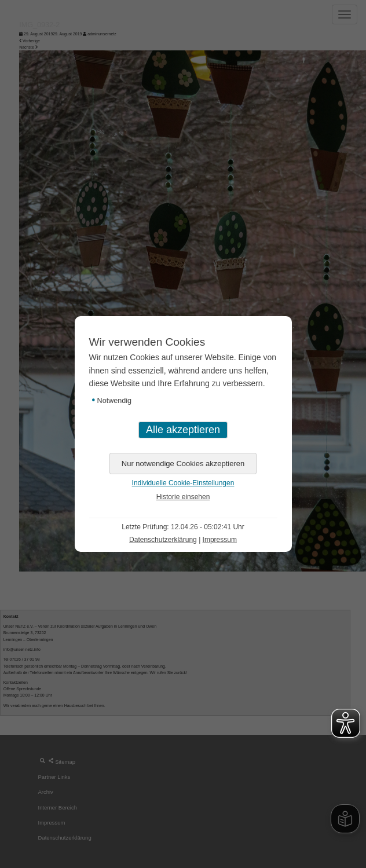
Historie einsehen (183, 497)
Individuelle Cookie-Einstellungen (183, 483)
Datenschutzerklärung (163, 540)
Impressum (220, 540)
